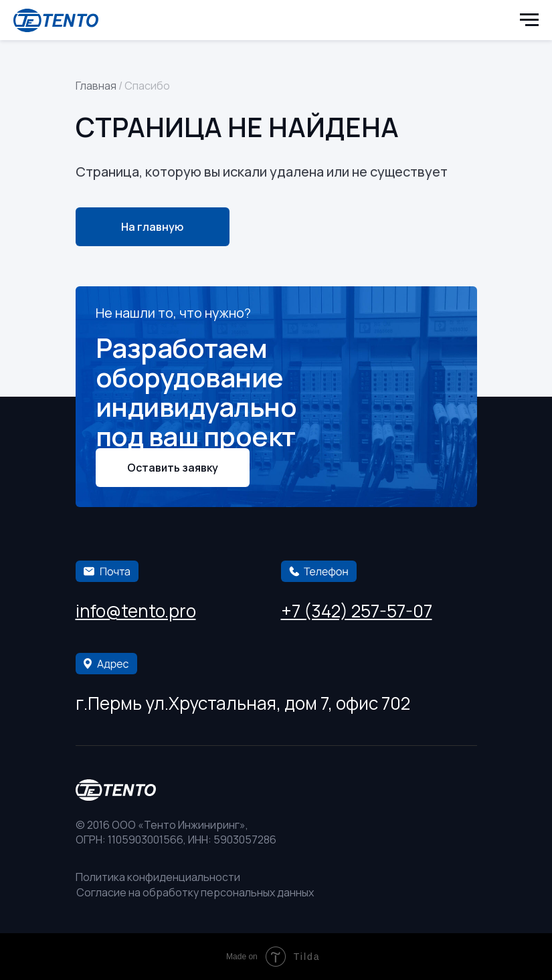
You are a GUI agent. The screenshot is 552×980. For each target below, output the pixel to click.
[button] (173, 468)
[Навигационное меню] (529, 20)
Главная (96, 86)
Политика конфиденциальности (158, 877)
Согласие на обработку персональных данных (195, 892)
